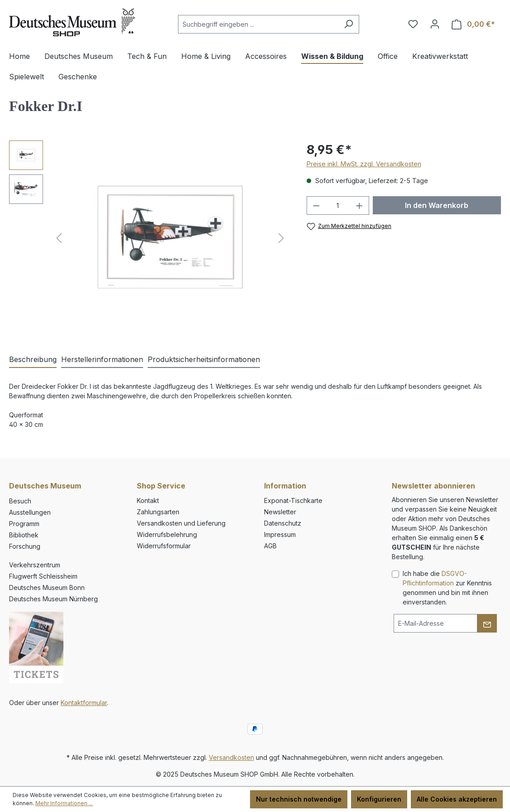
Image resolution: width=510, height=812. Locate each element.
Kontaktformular (84, 703)
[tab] (33, 360)
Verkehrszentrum (35, 565)
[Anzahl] (338, 205)
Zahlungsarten (158, 512)
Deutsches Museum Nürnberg (53, 599)
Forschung (25, 546)
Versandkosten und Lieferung (181, 523)
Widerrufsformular (164, 546)
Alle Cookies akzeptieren (457, 799)
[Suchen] (349, 24)
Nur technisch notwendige (299, 799)
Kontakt (148, 500)
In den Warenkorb (437, 205)
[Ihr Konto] (435, 24)
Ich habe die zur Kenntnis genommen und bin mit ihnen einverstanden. (447, 588)
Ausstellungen (30, 512)
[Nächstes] (281, 238)
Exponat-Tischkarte (293, 500)
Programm (24, 524)
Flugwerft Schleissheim (43, 576)
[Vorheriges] (59, 238)
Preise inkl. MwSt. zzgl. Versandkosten (364, 164)
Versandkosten (231, 757)
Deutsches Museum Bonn (47, 587)
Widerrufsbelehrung (167, 534)
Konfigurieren (379, 799)
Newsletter (280, 512)
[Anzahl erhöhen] (360, 205)
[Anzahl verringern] (316, 205)
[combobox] (258, 24)
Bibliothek (24, 535)
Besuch (20, 501)
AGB (270, 546)
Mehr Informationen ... (64, 803)
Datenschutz (283, 523)
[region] (149, 238)
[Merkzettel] (413, 24)
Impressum (280, 534)
